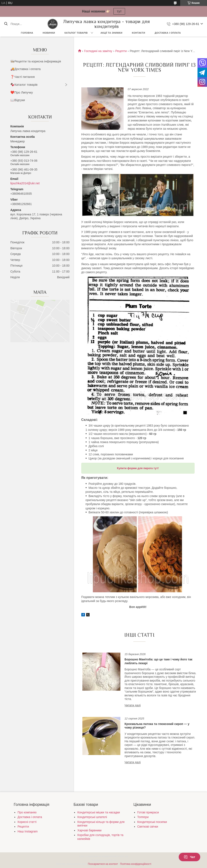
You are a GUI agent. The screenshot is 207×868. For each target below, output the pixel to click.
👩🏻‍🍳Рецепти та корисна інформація (36, 61)
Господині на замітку (98, 51)
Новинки (49, 33)
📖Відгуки (18, 100)
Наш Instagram (28, 831)
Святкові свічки (148, 827)
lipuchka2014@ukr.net (25, 183)
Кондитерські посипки (152, 822)
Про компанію (27, 812)
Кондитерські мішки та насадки (99, 812)
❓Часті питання (22, 77)
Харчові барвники (89, 830)
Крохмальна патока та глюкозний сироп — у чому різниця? (157, 726)
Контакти (138, 33)
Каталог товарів (76, 33)
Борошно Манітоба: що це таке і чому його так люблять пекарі (159, 661)
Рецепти (121, 51)
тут (119, 11)
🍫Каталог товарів (24, 85)
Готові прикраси (148, 812)
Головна (27, 33)
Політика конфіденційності (136, 864)
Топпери (143, 817)
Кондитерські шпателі (92, 817)
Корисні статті (27, 822)
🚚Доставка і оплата (25, 69)
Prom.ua (123, 856)
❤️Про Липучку (22, 92)
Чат (189, 857)
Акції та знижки (112, 33)
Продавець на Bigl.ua (103, 860)
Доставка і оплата (168, 33)
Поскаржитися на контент (103, 864)
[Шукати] (6, 24)
